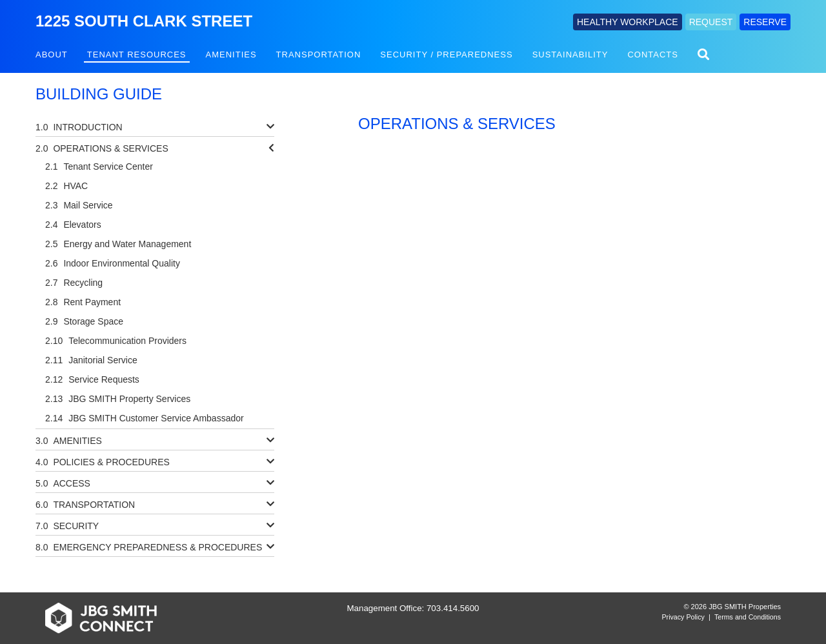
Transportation (319, 55)
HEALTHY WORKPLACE (628, 22)
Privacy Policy (683, 617)
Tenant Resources (137, 55)
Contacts (653, 55)
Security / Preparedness (446, 55)
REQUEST (711, 22)
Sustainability (570, 55)
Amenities (231, 55)
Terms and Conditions (748, 617)
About (52, 55)
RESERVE (765, 22)
